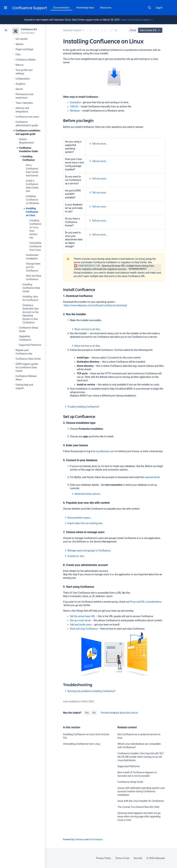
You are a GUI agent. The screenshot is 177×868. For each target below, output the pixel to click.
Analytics (20, 84)
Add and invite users (81, 625)
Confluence (79, 839)
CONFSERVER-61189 (87, 266)
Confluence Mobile (25, 60)
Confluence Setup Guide (130, 782)
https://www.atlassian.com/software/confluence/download (95, 305)
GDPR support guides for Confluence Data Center (27, 367)
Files (18, 54)
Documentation (61, 8)
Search (150, 8)
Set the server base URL (83, 616)
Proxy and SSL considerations (146, 602)
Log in (159, 8)
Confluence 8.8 (29, 29)
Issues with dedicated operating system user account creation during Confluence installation (141, 791)
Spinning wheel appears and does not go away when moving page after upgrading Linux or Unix (139, 816)
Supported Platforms (30, 345)
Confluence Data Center (28, 359)
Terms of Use (122, 858)
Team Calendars (24, 103)
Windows (75, 111)
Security (138, 858)
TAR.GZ (74, 107)
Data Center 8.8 (151, 30)
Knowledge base (85, 8)
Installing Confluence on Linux (32, 212)
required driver (152, 477)
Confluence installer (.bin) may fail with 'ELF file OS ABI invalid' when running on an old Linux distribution (141, 757)
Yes (87, 713)
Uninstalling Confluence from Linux (36, 246)
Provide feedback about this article (119, 713)
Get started (22, 39)
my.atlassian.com (105, 451)
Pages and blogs (24, 49)
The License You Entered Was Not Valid (138, 807)
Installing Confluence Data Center (31, 288)
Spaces (19, 44)
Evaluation (76, 102)
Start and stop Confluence (84, 629)
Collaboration (23, 79)
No (94, 713)
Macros (20, 65)
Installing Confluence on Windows (32, 200)
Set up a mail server (80, 620)
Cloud (133, 30)
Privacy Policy (103, 858)
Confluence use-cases (27, 117)
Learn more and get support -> (137, 20)
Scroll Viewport (96, 839)
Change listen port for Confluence (33, 267)
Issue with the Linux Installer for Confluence (141, 801)
